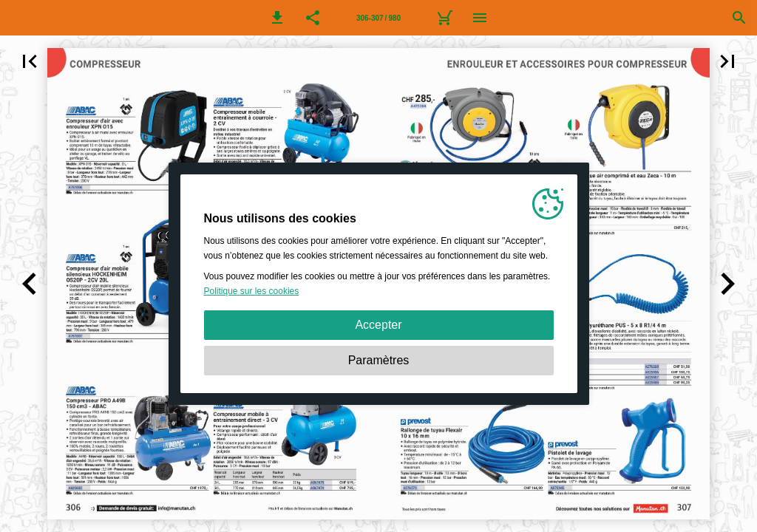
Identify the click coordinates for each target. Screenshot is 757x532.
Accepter (378, 325)
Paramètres (379, 360)
